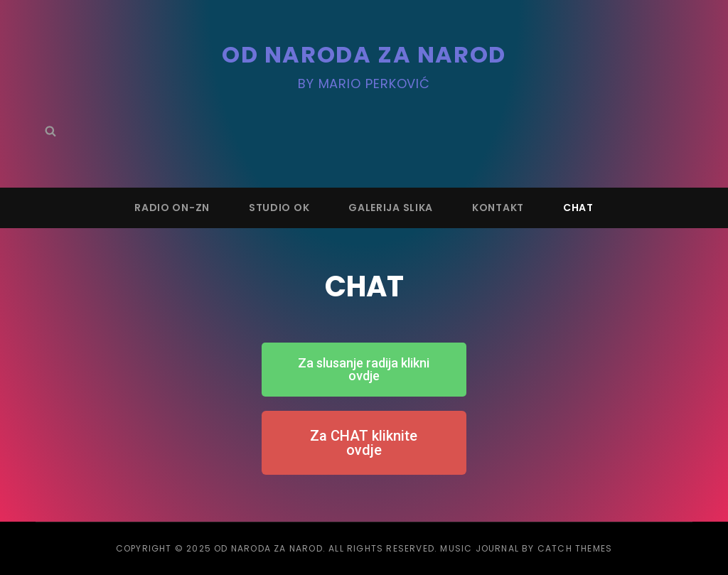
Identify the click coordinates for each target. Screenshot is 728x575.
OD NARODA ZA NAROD (364, 54)
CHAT (578, 208)
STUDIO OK (279, 208)
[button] (364, 370)
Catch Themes (575, 548)
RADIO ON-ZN (172, 208)
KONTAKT (498, 208)
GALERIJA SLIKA (391, 208)
